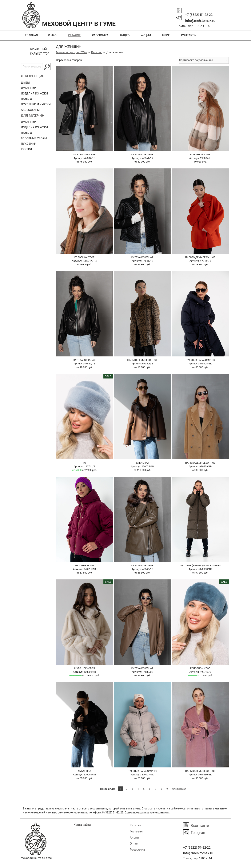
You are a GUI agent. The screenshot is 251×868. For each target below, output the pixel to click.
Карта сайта (82, 825)
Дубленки (29, 88)
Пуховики (29, 144)
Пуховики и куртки (36, 104)
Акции (146, 35)
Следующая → (181, 789)
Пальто (26, 99)
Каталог (74, 35)
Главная (31, 35)
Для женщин (33, 76)
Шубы (25, 83)
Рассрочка (100, 35)
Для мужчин (33, 115)
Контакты (189, 35)
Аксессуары (30, 110)
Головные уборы (34, 138)
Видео (125, 35)
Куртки (26, 149)
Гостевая (136, 831)
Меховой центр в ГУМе (71, 52)
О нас (52, 35)
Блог (166, 35)
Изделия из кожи (34, 94)
